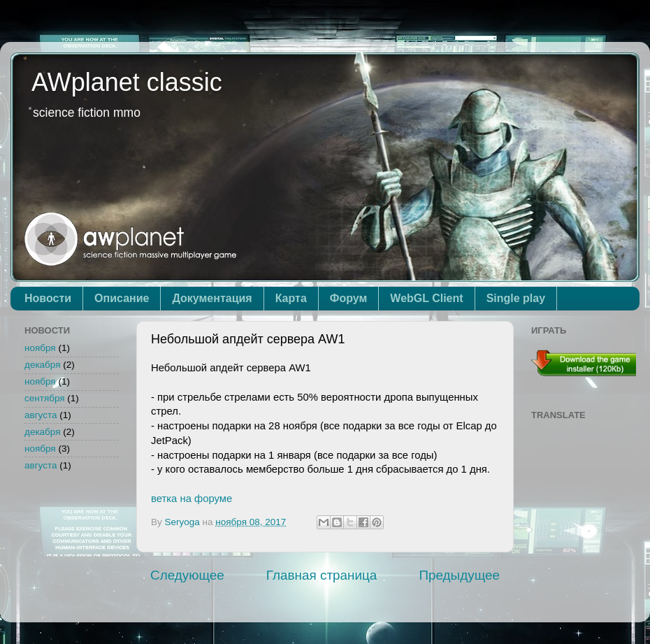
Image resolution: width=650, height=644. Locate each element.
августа (41, 415)
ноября (40, 348)
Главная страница (322, 575)
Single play (516, 298)
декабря (43, 365)
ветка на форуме (192, 499)
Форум (349, 298)
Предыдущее (459, 575)
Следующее (187, 575)
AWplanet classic (127, 82)
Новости (48, 298)
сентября (45, 398)
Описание (122, 298)
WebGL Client (426, 298)
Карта (291, 298)
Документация (212, 298)
